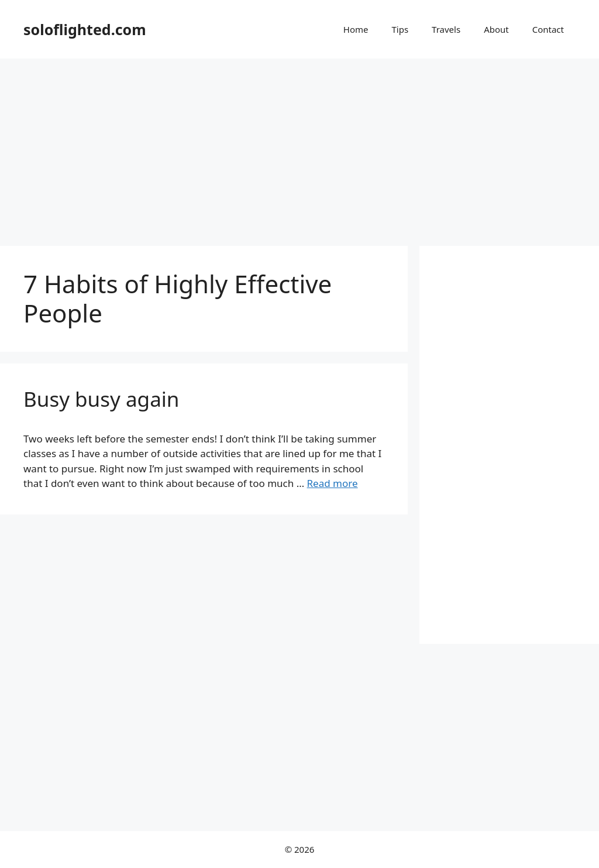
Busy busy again (101, 399)
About (496, 29)
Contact (548, 29)
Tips (400, 29)
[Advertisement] (299, 146)
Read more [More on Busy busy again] (333, 483)
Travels (446, 29)
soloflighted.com (85, 29)
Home (356, 29)
